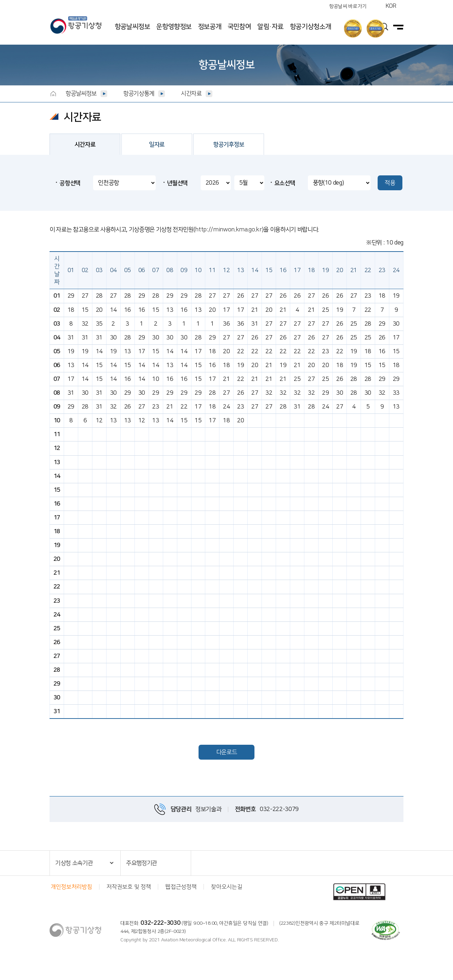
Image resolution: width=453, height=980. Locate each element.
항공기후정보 (229, 145)
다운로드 (227, 752)
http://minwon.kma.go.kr (228, 230)
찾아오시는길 (226, 887)
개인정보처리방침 (71, 887)
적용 (390, 183)
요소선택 (285, 183)
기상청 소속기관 (74, 863)
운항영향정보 (174, 27)
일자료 (157, 145)
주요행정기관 (142, 863)
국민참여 (239, 27)
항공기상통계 (139, 94)
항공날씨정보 (132, 27)
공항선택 (70, 183)
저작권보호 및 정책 (129, 887)
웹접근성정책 (181, 887)
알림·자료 (270, 27)
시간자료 (191, 94)
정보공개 (210, 27)
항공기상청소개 (310, 27)
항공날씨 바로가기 (348, 6)
